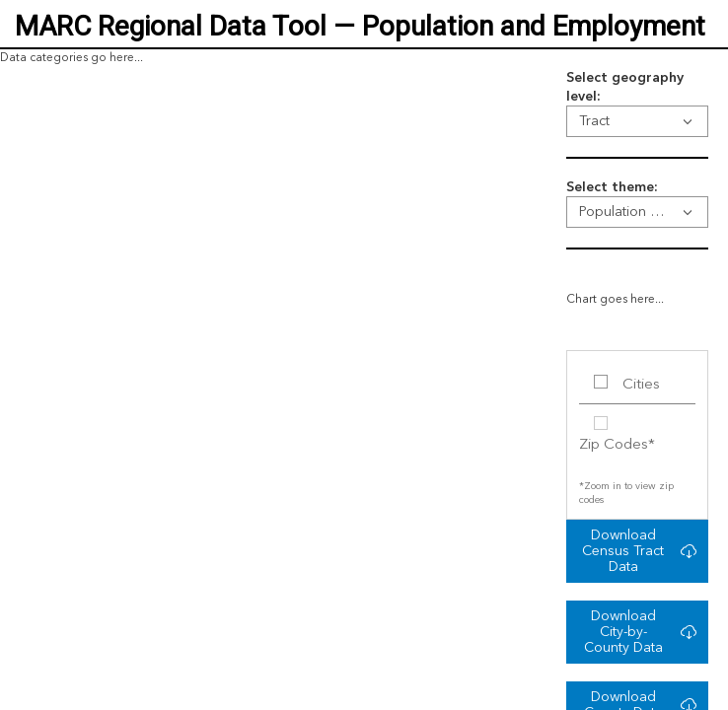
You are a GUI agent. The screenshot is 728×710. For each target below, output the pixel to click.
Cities (641, 385)
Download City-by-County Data (623, 632)
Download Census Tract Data (623, 551)
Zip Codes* (617, 445)
